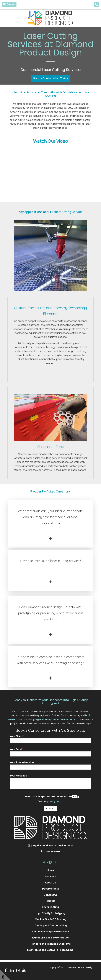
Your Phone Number (22, 762)
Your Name (17, 736)
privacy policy (55, 801)
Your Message (18, 776)
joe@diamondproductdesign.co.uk (54, 719)
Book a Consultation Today (51, 78)
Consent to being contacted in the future (49, 796)
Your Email (17, 749)
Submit (50, 808)
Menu (8, 4)
